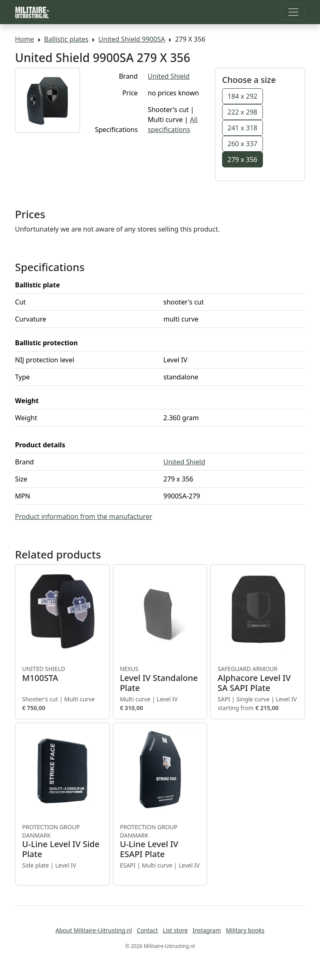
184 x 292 (242, 96)
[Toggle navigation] (293, 12)
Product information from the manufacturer (84, 516)
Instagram (207, 930)
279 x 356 (242, 160)
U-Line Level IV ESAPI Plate (160, 841)
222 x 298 (242, 112)
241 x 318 (242, 128)
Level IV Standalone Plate (160, 679)
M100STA (62, 674)
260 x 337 (242, 144)
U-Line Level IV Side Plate (62, 841)
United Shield (169, 76)
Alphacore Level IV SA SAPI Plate (258, 679)
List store (175, 930)
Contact (147, 930)
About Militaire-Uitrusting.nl (94, 930)
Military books (245, 930)
